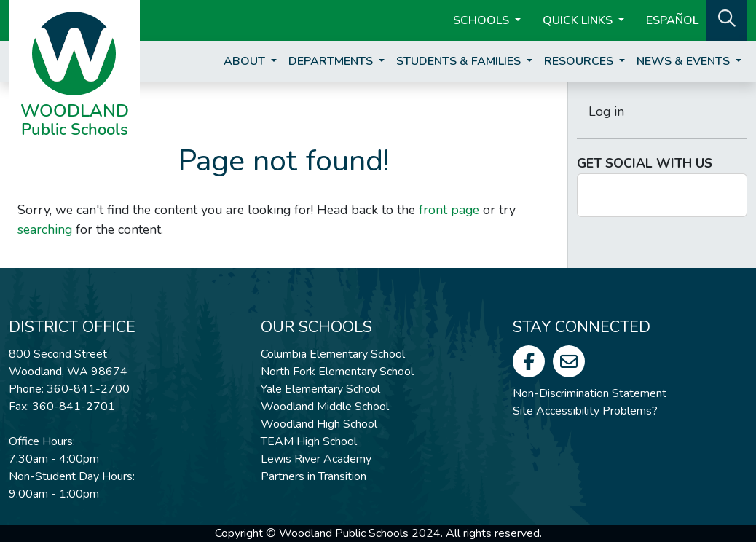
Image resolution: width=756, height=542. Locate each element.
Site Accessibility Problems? (585, 411)
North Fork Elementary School (337, 372)
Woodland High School (319, 424)
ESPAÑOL (672, 20)
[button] (727, 19)
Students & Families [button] (460, 61)
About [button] (246, 61)
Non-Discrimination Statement (590, 393)
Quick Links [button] (579, 20)
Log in (606, 111)
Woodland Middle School (325, 406)
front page (449, 210)
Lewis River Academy (316, 459)
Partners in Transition (314, 476)
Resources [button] (580, 61)
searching (45, 229)
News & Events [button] (685, 61)
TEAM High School (309, 441)
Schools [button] (483, 20)
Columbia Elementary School (333, 354)
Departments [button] (332, 61)
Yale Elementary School (320, 389)
